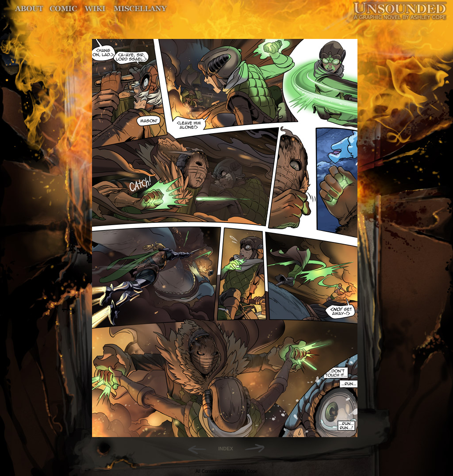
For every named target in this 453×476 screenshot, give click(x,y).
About (30, 9)
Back (194, 449)
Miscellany (140, 9)
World (95, 9)
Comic (63, 9)
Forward (258, 449)
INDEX (226, 449)
